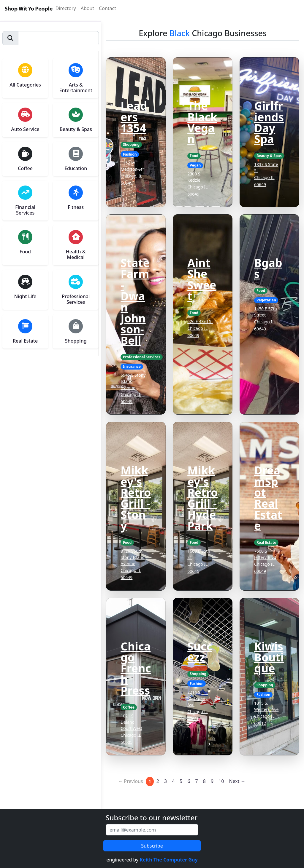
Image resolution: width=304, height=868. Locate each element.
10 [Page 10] (221, 781)
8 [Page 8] (204, 781)
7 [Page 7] (197, 781)
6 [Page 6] (189, 781)
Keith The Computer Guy (168, 860)
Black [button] (180, 33)
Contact (107, 8)
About (87, 8)
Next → (237, 781)
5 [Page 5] (181, 781)
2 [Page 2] (158, 781)
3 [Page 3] (166, 781)
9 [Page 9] (212, 781)
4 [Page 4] (173, 781)
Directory (66, 8)
